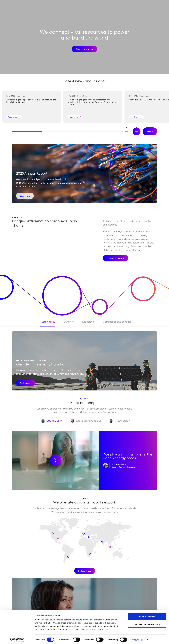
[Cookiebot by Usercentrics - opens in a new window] (17, 639)
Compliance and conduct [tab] (116, 322)
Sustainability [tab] (47, 322)
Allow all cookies (147, 616)
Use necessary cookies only (147, 623)
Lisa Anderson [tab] (119, 423)
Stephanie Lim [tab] (51, 423)
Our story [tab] (68, 322)
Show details (139, 639)
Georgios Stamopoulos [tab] (85, 423)
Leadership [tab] (87, 322)
